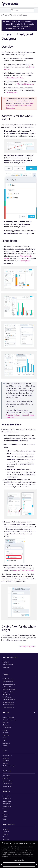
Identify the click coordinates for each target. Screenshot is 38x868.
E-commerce (7, 728)
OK (19, 864)
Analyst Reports (8, 806)
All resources (7, 796)
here (16, 24)
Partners (5, 834)
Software (6, 722)
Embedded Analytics (9, 700)
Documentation (8, 756)
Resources (6, 791)
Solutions (6, 712)
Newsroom (6, 839)
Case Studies (7, 801)
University (6, 758)
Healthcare (6, 725)
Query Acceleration (9, 707)
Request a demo (8, 665)
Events (5, 817)
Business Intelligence (9, 681)
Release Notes (7, 786)
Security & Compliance (10, 689)
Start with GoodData (10, 657)
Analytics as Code (8, 692)
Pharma (5, 738)
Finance (5, 730)
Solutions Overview (9, 717)
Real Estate (6, 735)
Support (5, 763)
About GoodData (9, 824)
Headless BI (6, 694)
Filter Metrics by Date (15, 78)
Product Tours (7, 799)
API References (7, 783)
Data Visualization (8, 702)
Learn (5, 751)
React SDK (6, 778)
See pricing (6, 667)
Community (6, 761)
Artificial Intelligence (9, 684)
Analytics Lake (7, 687)
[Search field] (23, 10)
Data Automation (8, 697)
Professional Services (9, 720)
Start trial (6, 662)
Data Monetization (8, 705)
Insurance (6, 733)
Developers (7, 771)
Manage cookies (19, 860)
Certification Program (9, 766)
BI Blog (5, 819)
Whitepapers (7, 804)
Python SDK (6, 776)
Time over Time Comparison (23, 570)
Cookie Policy (6, 855)
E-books (5, 809)
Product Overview (8, 679)
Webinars (6, 814)
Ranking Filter (12, 92)
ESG (4, 740)
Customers (6, 832)
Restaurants (6, 743)
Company (6, 829)
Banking (5, 746)
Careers (5, 837)
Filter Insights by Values (25, 84)
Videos (5, 811)
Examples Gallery (8, 781)
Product (6, 674)
